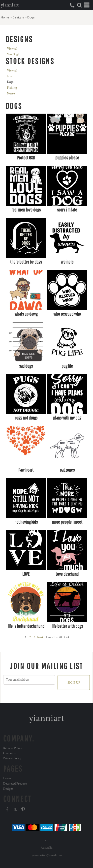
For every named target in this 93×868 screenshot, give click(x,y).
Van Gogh (13, 54)
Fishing (12, 88)
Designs (18, 17)
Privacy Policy (12, 759)
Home (5, 17)
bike (10, 76)
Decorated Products (15, 784)
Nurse (11, 94)
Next (40, 637)
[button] (79, 5)
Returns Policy (13, 748)
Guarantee (10, 753)
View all (12, 49)
